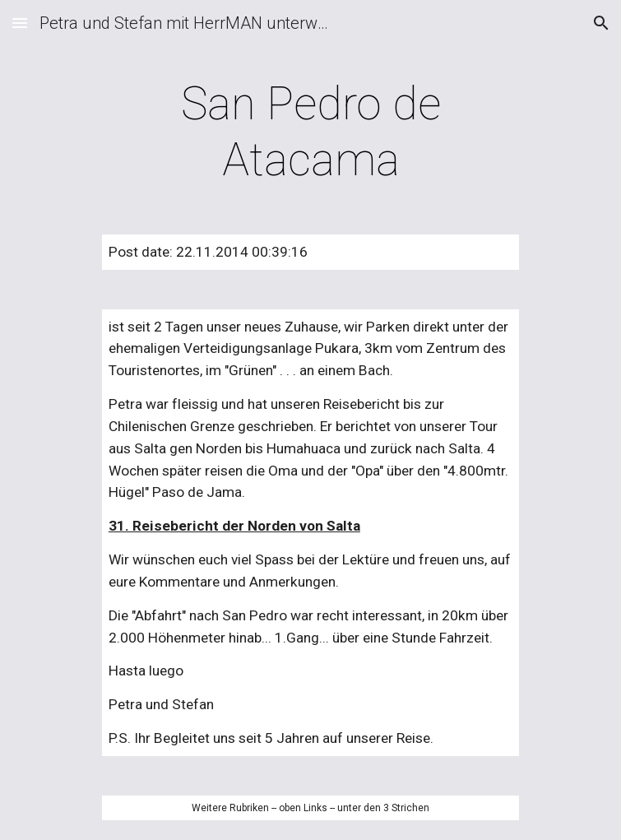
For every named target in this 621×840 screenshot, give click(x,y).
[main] (310, 132)
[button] (20, 23)
